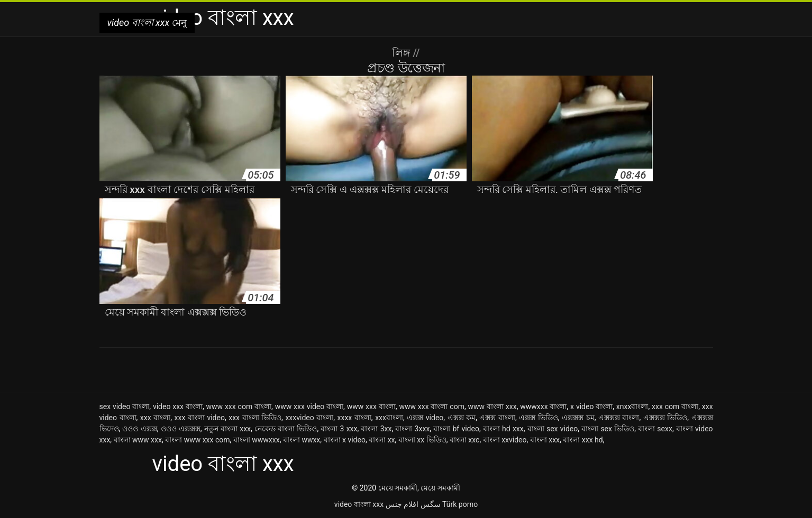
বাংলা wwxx (302, 440)
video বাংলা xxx (359, 504)
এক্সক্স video (425, 418)
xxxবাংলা (389, 418)
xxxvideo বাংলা (309, 418)
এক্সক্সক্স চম (578, 418)
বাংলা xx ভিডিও (422, 440)
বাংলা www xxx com (197, 440)
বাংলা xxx (545, 440)
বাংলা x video (345, 440)
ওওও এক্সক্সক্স (181, 429)
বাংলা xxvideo (505, 440)
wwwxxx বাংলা (543, 406)
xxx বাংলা (155, 418)
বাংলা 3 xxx (339, 429)
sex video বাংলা (125, 406)
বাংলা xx (382, 440)
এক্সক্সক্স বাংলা (619, 418)
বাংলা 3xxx (412, 429)
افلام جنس (402, 504)
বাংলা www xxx (138, 440)
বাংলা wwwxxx (257, 440)
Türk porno (460, 504)
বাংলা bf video (456, 429)
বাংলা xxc (465, 440)
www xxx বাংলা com (432, 406)
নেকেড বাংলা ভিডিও (286, 429)
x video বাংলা (591, 406)
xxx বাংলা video (200, 418)
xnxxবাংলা (632, 406)
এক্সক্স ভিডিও (539, 418)
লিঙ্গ (402, 53)
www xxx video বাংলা (309, 406)
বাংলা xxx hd (583, 440)
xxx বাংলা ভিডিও (255, 418)
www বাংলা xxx (492, 406)
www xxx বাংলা (371, 406)
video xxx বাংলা (178, 406)
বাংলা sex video (553, 429)
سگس (431, 504)
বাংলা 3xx (376, 429)
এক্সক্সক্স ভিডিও (665, 418)
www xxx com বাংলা (239, 406)
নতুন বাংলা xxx (227, 429)
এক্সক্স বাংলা (497, 418)
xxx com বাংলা (675, 406)
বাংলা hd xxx (503, 429)
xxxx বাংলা (354, 418)
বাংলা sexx (655, 429)
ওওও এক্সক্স (139, 429)
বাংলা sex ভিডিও (608, 429)
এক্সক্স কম (462, 418)
